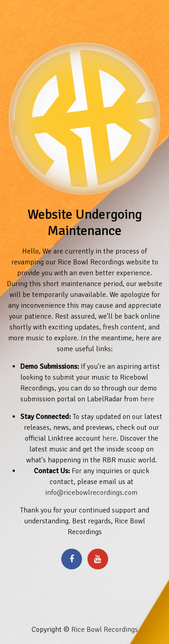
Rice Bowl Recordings (105, 630)
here (147, 399)
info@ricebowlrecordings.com (91, 493)
